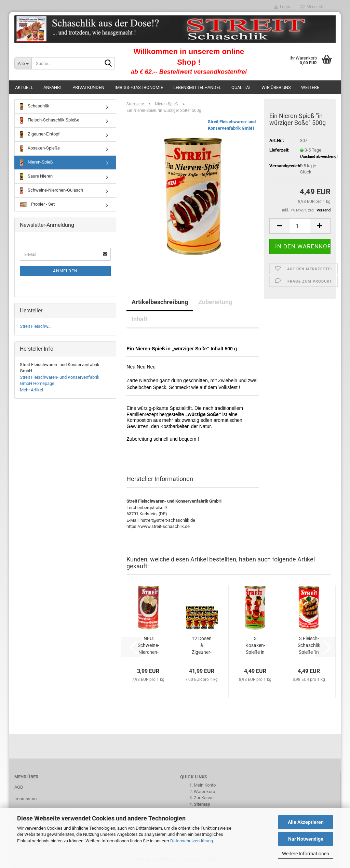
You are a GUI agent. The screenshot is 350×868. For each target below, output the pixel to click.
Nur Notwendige (306, 839)
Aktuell (24, 87)
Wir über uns (276, 87)
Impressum (25, 799)
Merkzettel (313, 7)
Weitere (310, 87)
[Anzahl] (300, 226)
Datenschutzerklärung (192, 841)
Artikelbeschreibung (160, 302)
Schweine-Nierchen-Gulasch (51, 191)
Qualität (241, 87)
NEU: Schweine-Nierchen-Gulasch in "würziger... (149, 646)
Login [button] (282, 7)
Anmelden (65, 271)
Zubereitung (215, 302)
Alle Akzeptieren (306, 822)
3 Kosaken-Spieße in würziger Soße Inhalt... (255, 646)
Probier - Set (37, 204)
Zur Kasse (204, 798)
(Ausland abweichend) (319, 157)
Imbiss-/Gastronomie (139, 87)
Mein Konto (205, 785)
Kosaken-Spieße (40, 148)
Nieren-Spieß (36, 163)
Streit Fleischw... (36, 326)
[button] (280, 226)
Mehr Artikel (31, 390)
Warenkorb (204, 792)
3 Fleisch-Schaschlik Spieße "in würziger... (309, 646)
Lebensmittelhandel (197, 87)
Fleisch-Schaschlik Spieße (50, 120)
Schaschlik (35, 106)
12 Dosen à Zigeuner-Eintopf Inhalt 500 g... (201, 646)
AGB (19, 787)
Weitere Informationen (306, 854)
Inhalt (139, 319)
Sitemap (202, 804)
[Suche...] (23, 63)
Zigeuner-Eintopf (40, 134)
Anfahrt (53, 87)
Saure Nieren (36, 177)
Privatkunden (88, 87)
